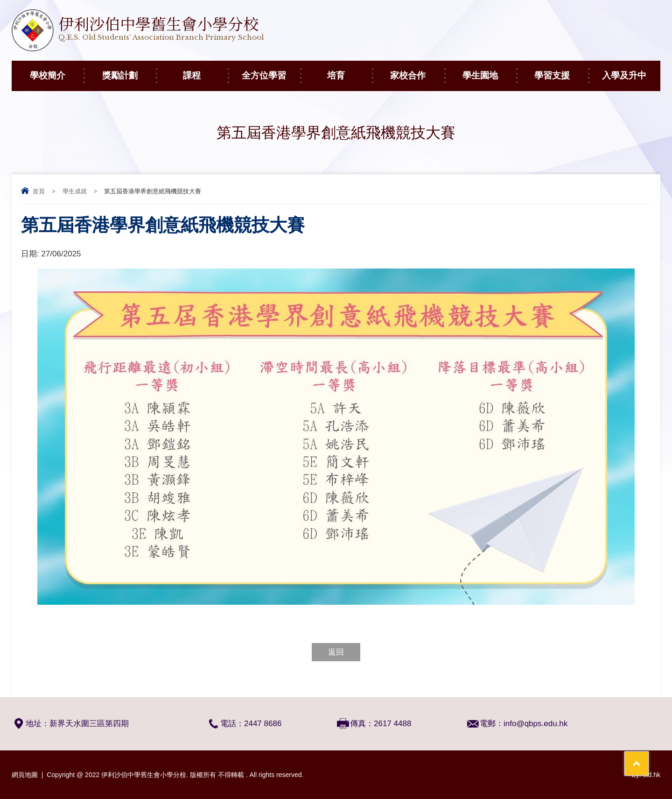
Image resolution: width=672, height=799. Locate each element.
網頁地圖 (25, 775)
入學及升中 (631, 71)
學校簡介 (57, 71)
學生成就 (75, 191)
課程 (205, 71)
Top (648, 757)
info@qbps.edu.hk (535, 724)
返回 (336, 652)
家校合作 (417, 71)
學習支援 (561, 71)
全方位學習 (271, 71)
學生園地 (489, 71)
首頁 (39, 191)
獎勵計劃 (129, 71)
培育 (350, 71)
